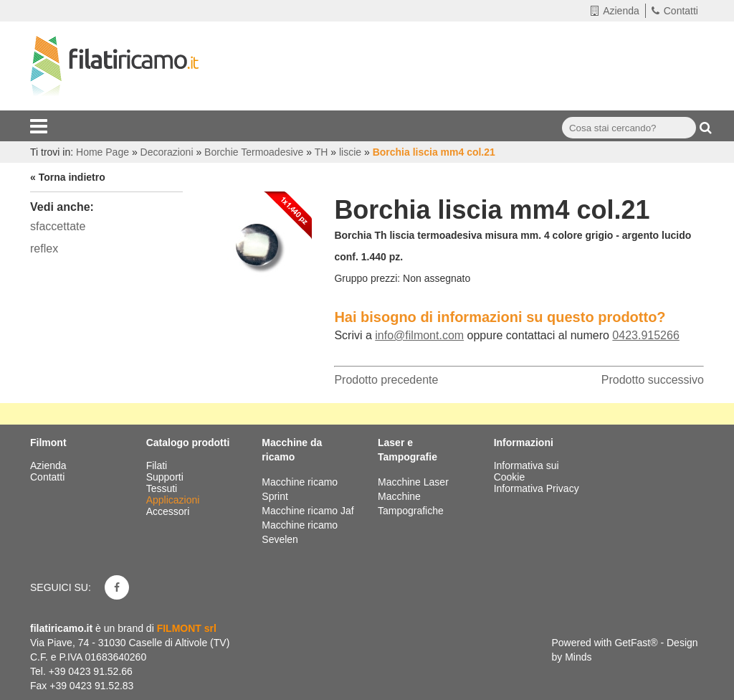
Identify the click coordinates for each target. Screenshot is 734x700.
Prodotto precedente (386, 380)
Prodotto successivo (653, 380)
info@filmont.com (419, 335)
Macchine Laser (413, 482)
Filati (158, 465)
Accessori (170, 511)
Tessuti (163, 488)
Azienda (615, 11)
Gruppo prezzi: (367, 278)
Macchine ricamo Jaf (308, 511)
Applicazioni (175, 500)
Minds (578, 657)
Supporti (166, 477)
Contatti (675, 11)
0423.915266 (645, 335)
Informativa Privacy (537, 488)
